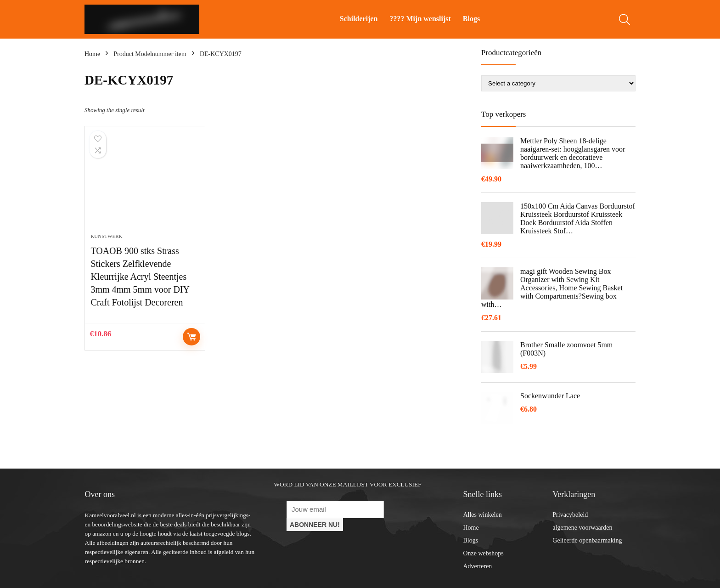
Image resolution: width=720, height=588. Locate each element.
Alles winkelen (482, 515)
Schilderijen (359, 19)
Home (92, 54)
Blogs (471, 19)
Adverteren (477, 566)
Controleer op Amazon (191, 337)
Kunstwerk (106, 236)
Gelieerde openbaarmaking (587, 540)
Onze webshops (483, 553)
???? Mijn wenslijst (420, 19)
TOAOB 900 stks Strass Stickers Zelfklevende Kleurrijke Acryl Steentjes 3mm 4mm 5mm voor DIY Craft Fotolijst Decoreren (140, 277)
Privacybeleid (570, 515)
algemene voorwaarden (582, 528)
